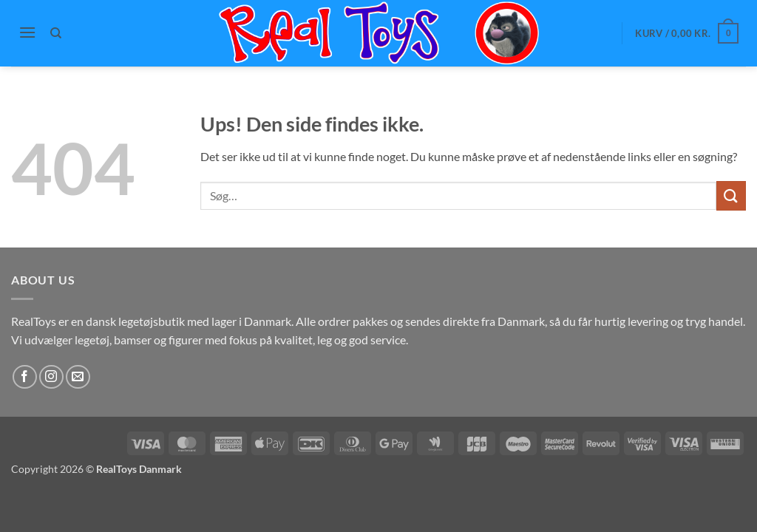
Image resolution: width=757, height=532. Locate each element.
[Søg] (57, 33)
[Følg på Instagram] (51, 377)
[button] (27, 32)
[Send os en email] (78, 377)
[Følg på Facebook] (25, 377)
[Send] (731, 195)
